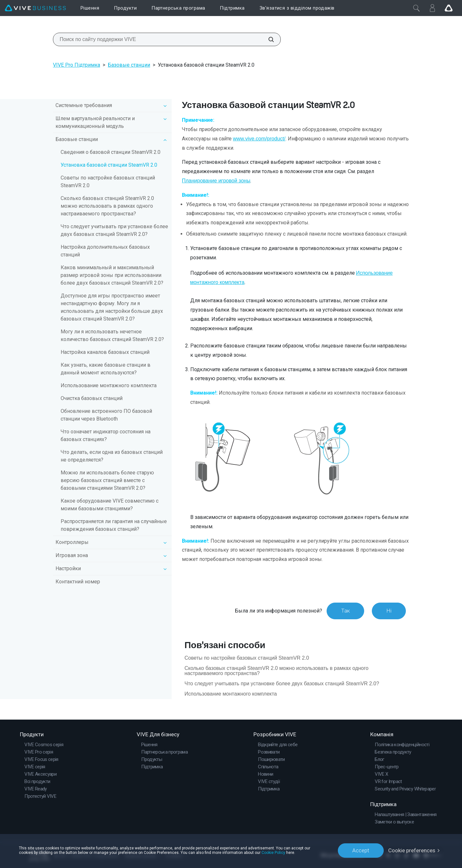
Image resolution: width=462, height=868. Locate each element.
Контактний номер (78, 582)
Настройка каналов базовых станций (105, 352)
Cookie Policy (273, 853)
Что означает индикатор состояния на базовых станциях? (106, 435)
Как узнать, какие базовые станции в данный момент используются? (106, 369)
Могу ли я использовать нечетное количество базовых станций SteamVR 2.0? (112, 335)
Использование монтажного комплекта (109, 385)
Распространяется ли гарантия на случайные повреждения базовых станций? (114, 525)
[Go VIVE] (449, 8)
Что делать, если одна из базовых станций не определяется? (112, 456)
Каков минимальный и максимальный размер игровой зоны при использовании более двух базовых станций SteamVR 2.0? (112, 275)
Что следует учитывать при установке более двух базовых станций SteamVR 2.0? (114, 230)
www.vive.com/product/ (259, 139)
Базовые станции (129, 65)
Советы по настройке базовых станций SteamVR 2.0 (108, 182)
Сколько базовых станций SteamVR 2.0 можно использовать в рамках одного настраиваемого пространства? (107, 206)
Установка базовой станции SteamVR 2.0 (109, 165)
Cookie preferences (412, 850)
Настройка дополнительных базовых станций (105, 251)
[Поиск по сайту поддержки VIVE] (268, 39)
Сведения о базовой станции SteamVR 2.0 (111, 152)
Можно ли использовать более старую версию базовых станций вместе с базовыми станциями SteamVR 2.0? (107, 480)
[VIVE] (35, 8)
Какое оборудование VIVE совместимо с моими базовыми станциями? (110, 505)
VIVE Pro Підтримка (77, 65)
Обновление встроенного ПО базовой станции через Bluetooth (106, 415)
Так (345, 611)
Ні (389, 611)
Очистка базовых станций (92, 398)
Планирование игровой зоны (216, 181)
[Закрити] (416, 8)
